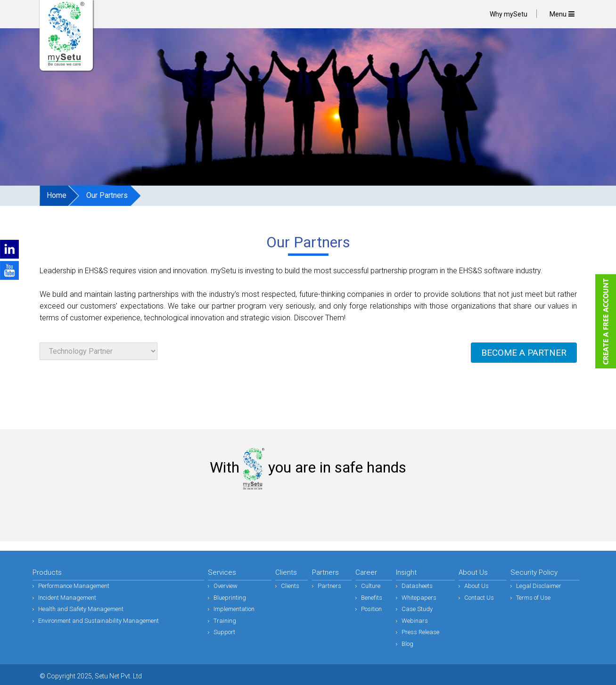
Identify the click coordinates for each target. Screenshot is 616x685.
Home (57, 195)
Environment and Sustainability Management (99, 621)
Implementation (234, 609)
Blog (407, 644)
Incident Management (67, 598)
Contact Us (479, 598)
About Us (476, 586)
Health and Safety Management (81, 609)
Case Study (417, 609)
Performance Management (74, 586)
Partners (329, 586)
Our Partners (107, 195)
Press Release (420, 632)
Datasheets (417, 586)
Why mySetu (509, 14)
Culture (371, 586)
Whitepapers (419, 598)
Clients (290, 586)
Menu (562, 14)
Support (224, 632)
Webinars (415, 621)
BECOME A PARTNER (524, 353)
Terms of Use (533, 598)
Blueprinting (230, 598)
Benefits (372, 598)
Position (371, 609)
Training (225, 621)
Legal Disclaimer (539, 586)
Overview (226, 586)
